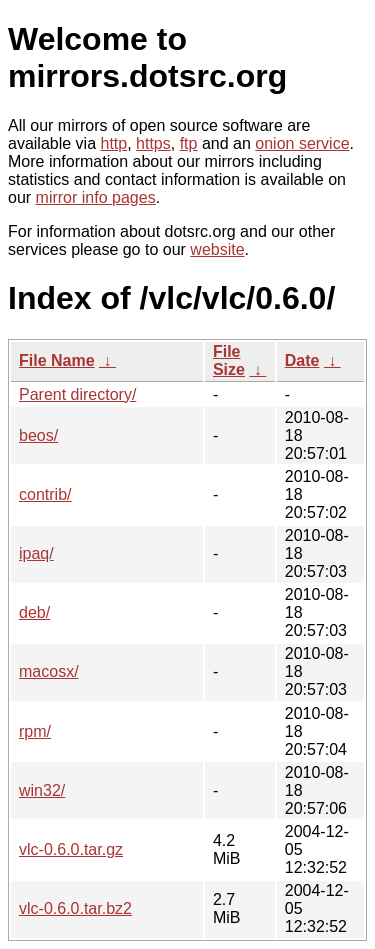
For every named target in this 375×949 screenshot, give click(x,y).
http (114, 143)
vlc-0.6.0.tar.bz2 (75, 908)
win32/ (42, 790)
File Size (229, 360)
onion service (302, 143)
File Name (57, 360)
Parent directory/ (77, 394)
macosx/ (49, 671)
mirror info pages (96, 197)
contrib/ (45, 494)
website (217, 249)
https (153, 143)
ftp (189, 143)
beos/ (38, 435)
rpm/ (35, 731)
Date (302, 360)
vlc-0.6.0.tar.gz (71, 849)
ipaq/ (36, 553)
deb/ (34, 612)
